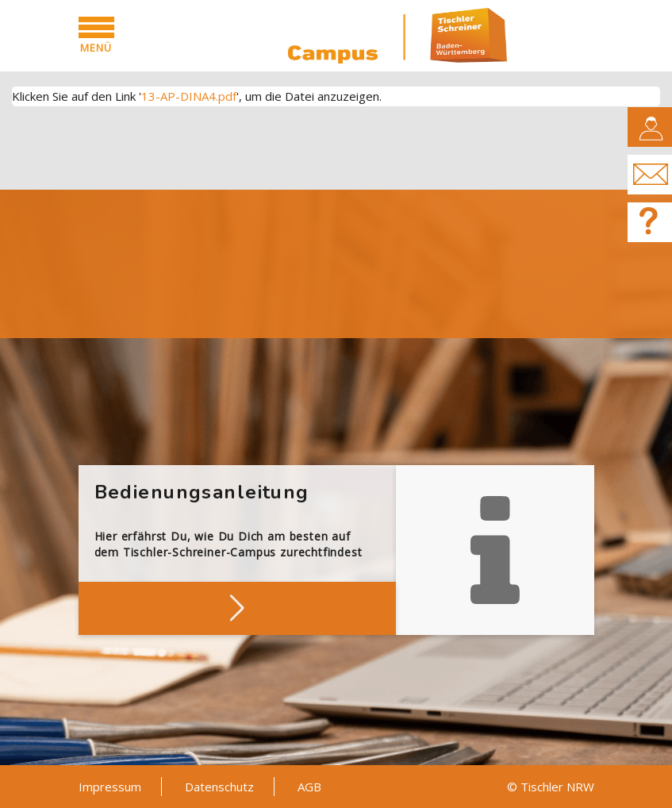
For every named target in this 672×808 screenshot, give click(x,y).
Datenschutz (219, 787)
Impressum (110, 787)
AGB (309, 787)
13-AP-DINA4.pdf (189, 96)
